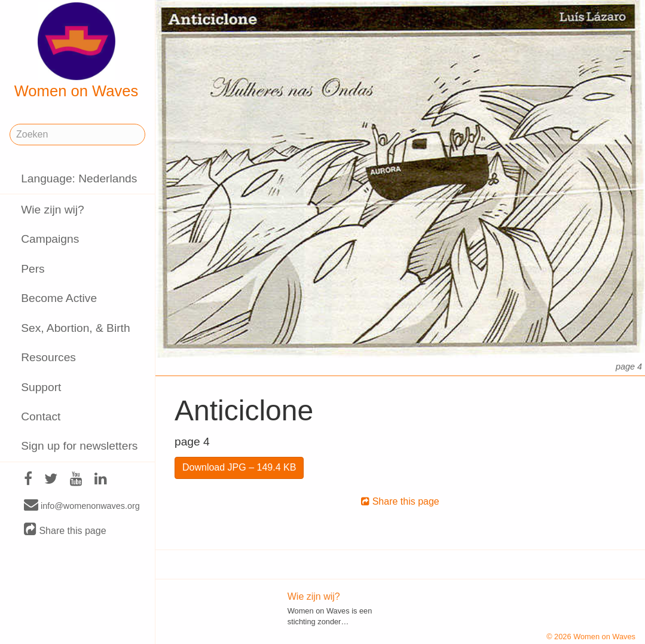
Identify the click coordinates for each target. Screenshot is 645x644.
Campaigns (50, 239)
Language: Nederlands (79, 178)
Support (41, 387)
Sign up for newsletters (79, 446)
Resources (48, 357)
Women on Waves (77, 51)
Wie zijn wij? (53, 210)
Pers (33, 269)
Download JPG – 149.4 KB (239, 467)
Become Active (59, 298)
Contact (41, 416)
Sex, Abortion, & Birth (75, 328)
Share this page (65, 530)
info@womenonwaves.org (82, 505)
